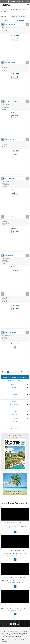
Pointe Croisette (14, 391)
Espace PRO (20, 2)
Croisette (14, 394)
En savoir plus (20, 640)
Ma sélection (13, 1)
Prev (3, 24)
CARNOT (15, 421)
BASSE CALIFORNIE (14, 381)
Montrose (15, 415)
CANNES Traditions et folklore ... (15, 523)
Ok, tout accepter (8, 640)
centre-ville (14, 408)
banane (14, 388)
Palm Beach (14, 384)
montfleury (14, 398)
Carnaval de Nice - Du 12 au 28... (15, 605)
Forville (15, 425)
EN (27, 2)
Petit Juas (15, 418)
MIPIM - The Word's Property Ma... (15, 578)
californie (14, 401)
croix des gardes (14, 405)
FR (25, 2)
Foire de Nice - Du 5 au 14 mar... (15, 550)
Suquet (15, 411)
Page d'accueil (5, 10)
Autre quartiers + (15, 428)
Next (27, 24)
